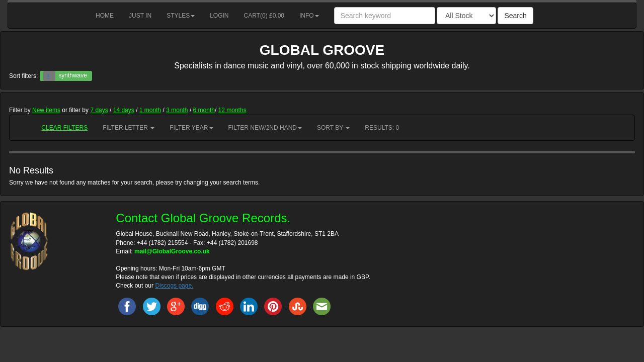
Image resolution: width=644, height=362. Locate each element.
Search (515, 16)
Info (309, 16)
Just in (140, 16)
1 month (150, 110)
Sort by (333, 128)
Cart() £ (264, 16)
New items (46, 110)
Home (105, 16)
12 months (232, 110)
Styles (181, 16)
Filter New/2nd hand (265, 128)
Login (219, 16)
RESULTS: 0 (382, 128)
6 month (204, 110)
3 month (177, 110)
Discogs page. (174, 286)
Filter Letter (129, 128)
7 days (99, 110)
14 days (124, 110)
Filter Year (191, 128)
